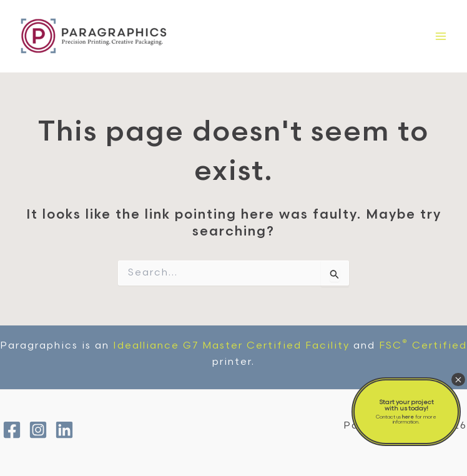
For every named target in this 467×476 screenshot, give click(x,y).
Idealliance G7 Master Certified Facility (231, 346)
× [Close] (458, 379)
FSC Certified (423, 346)
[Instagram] (38, 430)
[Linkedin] (64, 430)
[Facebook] (12, 430)
